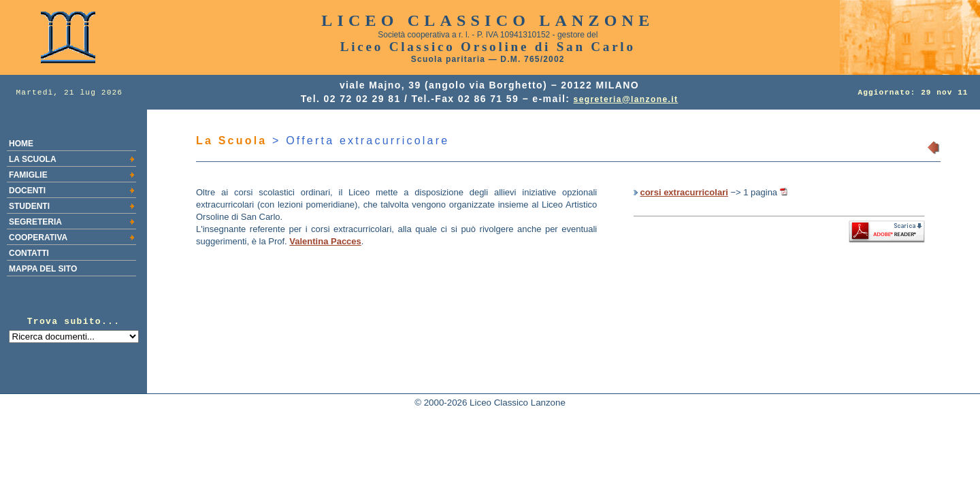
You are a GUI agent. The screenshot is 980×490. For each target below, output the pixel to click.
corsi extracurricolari (684, 192)
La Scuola (231, 141)
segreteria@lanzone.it (626, 99)
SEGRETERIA (35, 222)
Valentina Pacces (325, 241)
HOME (21, 144)
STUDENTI (29, 206)
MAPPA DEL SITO (43, 269)
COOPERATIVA (38, 238)
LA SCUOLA (33, 159)
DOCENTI (27, 191)
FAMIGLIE (28, 175)
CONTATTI (29, 253)
